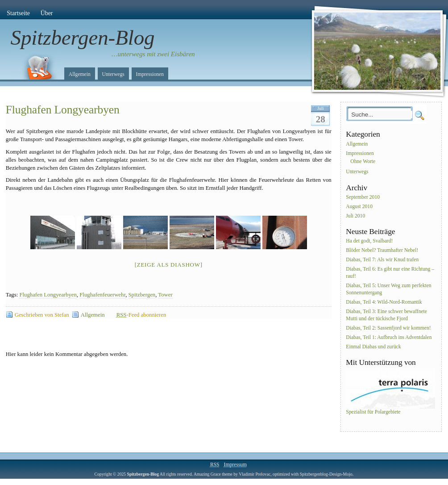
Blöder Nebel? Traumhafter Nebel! (382, 251)
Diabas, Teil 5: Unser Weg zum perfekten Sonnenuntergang (388, 289)
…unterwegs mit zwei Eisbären (153, 54)
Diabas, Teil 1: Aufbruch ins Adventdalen (389, 337)
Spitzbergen (142, 295)
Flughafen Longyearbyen (63, 110)
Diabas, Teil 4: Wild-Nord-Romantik (384, 302)
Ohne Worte (363, 161)
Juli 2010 (355, 216)
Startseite (18, 13)
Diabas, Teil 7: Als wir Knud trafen (382, 260)
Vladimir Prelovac (255, 474)
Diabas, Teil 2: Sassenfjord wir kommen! (388, 328)
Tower (165, 295)
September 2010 (363, 197)
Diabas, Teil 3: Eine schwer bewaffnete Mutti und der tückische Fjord (386, 315)
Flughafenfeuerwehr (102, 295)
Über (47, 13)
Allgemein (80, 74)
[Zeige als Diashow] (169, 265)
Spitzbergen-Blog (83, 38)
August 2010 (359, 207)
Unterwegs (113, 74)
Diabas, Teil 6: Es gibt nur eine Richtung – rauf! (390, 273)
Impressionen (150, 74)
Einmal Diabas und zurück (373, 347)
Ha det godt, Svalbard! (369, 241)
